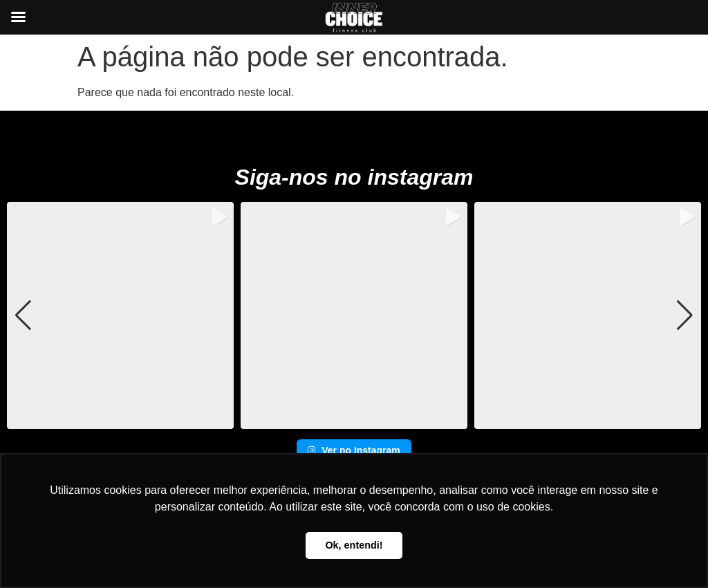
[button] (354, 419)
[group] (120, 315)
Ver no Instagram (354, 450)
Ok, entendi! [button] (354, 545)
